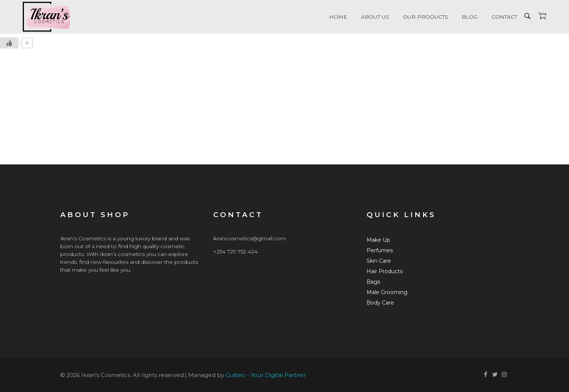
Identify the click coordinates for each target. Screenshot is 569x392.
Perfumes (380, 250)
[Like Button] (9, 43)
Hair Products (385, 271)
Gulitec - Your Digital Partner (266, 375)
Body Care (380, 303)
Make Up (378, 240)
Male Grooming (387, 292)
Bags (373, 282)
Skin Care (379, 261)
